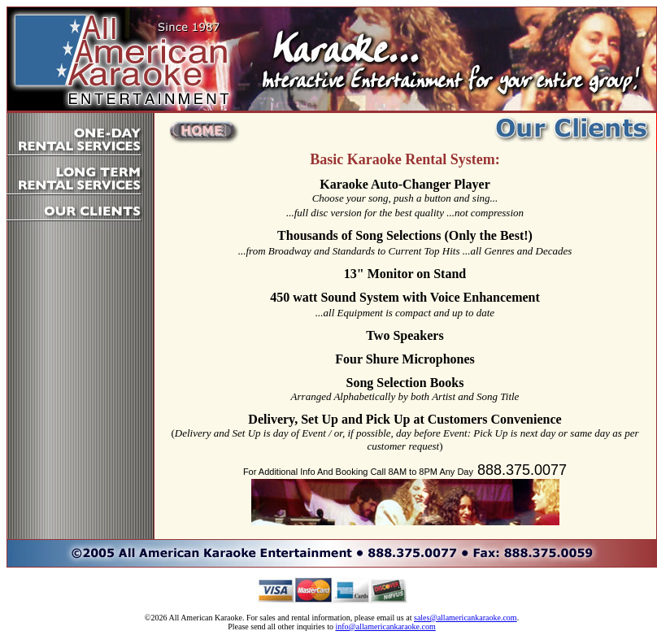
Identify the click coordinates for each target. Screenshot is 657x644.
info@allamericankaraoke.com (385, 627)
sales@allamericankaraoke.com (466, 618)
